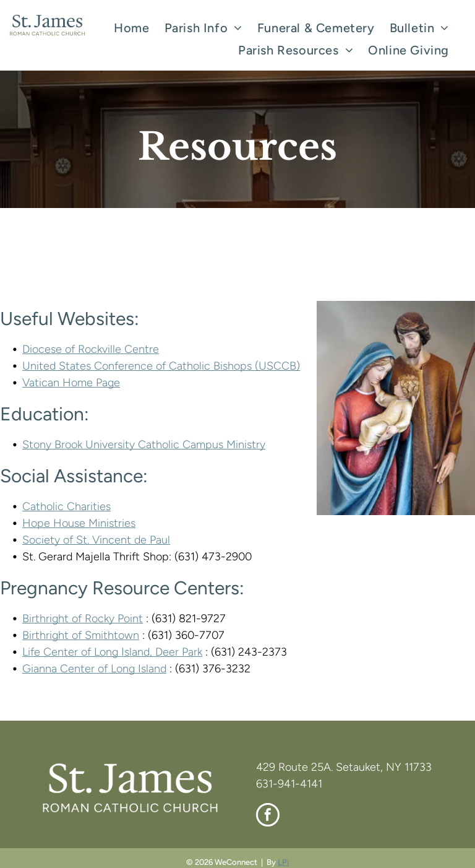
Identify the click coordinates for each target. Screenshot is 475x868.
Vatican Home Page (71, 383)
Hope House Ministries (79, 523)
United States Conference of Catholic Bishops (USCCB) (161, 366)
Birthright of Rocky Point (83, 618)
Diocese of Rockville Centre (91, 349)
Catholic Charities (66, 506)
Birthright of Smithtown (81, 635)
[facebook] (268, 816)
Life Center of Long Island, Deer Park (112, 652)
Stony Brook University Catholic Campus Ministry (144, 445)
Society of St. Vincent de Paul (96, 540)
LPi (283, 862)
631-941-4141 (289, 784)
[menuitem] (131, 28)
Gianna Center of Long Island (94, 669)
